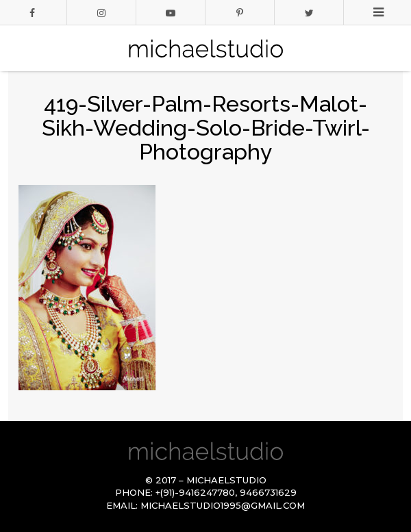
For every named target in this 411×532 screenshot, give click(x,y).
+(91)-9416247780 (195, 492)
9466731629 (268, 492)
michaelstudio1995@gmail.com (223, 505)
